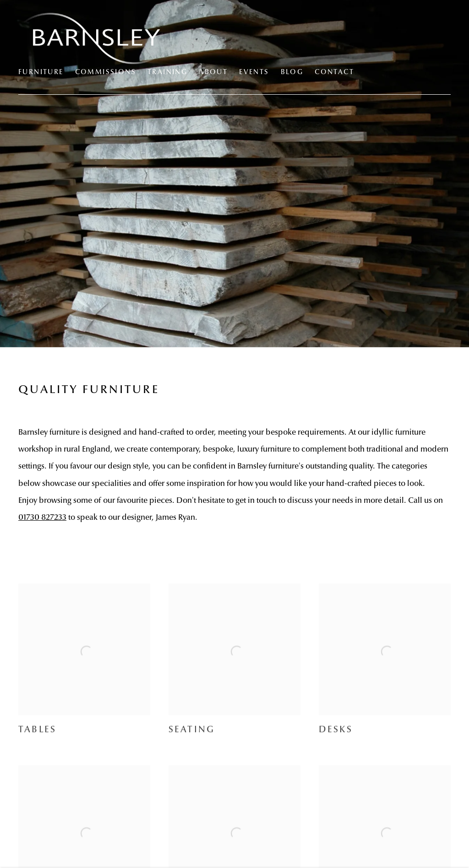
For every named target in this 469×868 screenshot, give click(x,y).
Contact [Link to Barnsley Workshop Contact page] (334, 73)
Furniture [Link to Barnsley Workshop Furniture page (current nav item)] (41, 73)
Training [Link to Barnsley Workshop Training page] (167, 73)
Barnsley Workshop (96, 38)
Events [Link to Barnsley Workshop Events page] (254, 73)
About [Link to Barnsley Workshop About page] (213, 73)
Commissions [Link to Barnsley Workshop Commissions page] (106, 73)
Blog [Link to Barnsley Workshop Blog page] (292, 73)
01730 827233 (42, 518)
